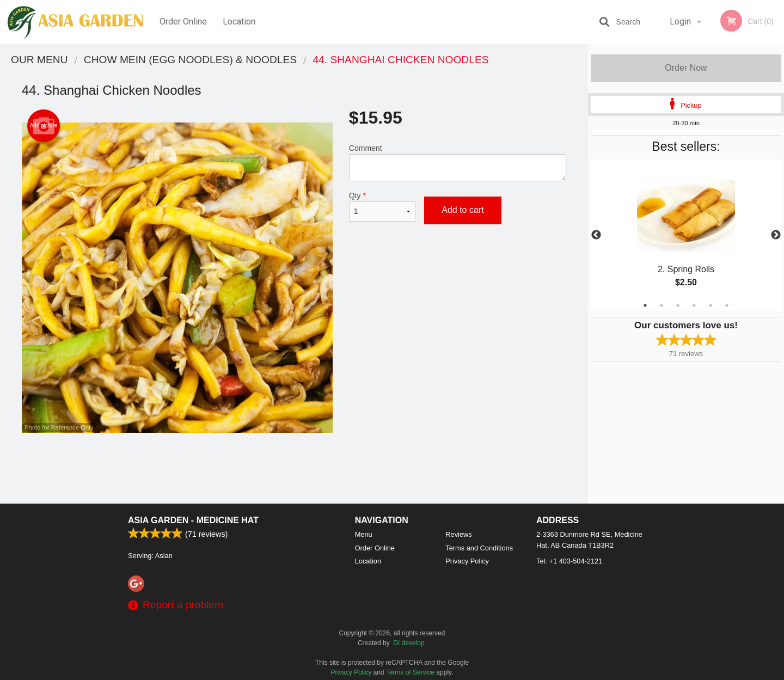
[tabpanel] (686, 235)
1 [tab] (645, 305)
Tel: (569, 561)
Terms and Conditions (479, 548)
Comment (458, 163)
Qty (382, 206)
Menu (364, 534)
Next (776, 235)
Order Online (183, 22)
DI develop (409, 643)
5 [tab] (710, 305)
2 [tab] (661, 305)
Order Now (686, 68)
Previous (596, 235)
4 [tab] (694, 305)
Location (239, 22)
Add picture (44, 126)
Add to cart (463, 210)
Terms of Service (410, 672)
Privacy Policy (467, 561)
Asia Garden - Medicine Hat (193, 520)
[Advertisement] (294, 468)
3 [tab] (678, 305)
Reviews (458, 534)
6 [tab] (727, 305)
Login (680, 22)
